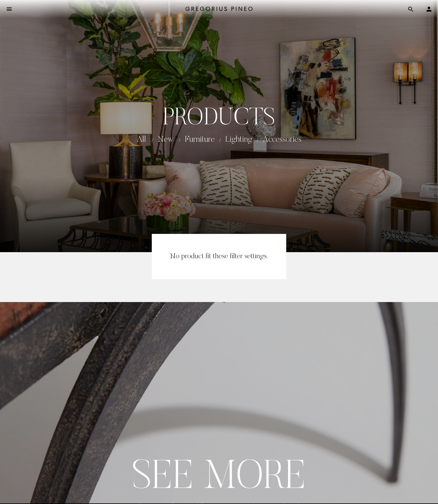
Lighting (239, 140)
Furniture (200, 140)
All (141, 140)
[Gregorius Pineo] (219, 9)
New (165, 140)
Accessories (282, 140)
